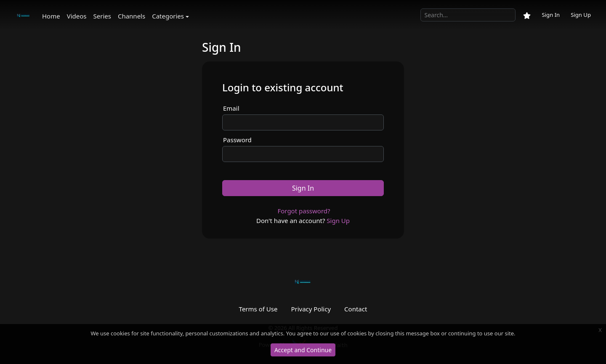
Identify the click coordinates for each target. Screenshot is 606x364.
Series (102, 16)
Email (231, 108)
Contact (356, 309)
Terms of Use (258, 309)
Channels (132, 16)
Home (51, 16)
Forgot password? (304, 211)
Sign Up (581, 15)
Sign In (551, 15)
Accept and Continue (303, 350)
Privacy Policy (311, 309)
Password (237, 140)
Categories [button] (168, 16)
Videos (77, 16)
